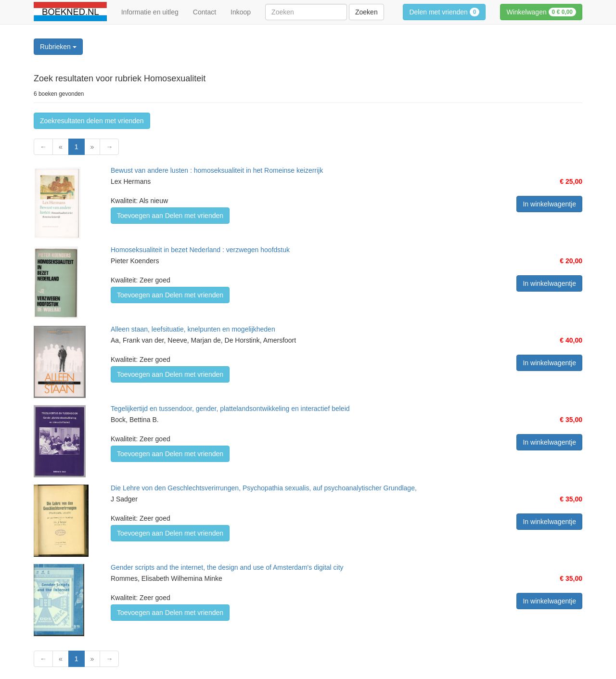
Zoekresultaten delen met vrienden (92, 121)
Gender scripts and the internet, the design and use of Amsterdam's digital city (227, 567)
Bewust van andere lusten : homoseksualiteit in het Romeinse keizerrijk (217, 170)
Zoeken (366, 12)
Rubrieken (58, 47)
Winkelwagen (541, 12)
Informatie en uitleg (150, 12)
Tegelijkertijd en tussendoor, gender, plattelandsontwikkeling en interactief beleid (230, 409)
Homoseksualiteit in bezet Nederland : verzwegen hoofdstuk (200, 250)
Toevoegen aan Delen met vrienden (170, 216)
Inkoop (241, 12)
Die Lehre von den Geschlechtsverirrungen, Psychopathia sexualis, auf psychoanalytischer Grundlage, (264, 488)
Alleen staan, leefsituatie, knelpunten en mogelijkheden (193, 329)
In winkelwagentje (549, 204)
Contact (205, 12)
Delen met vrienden (444, 12)
